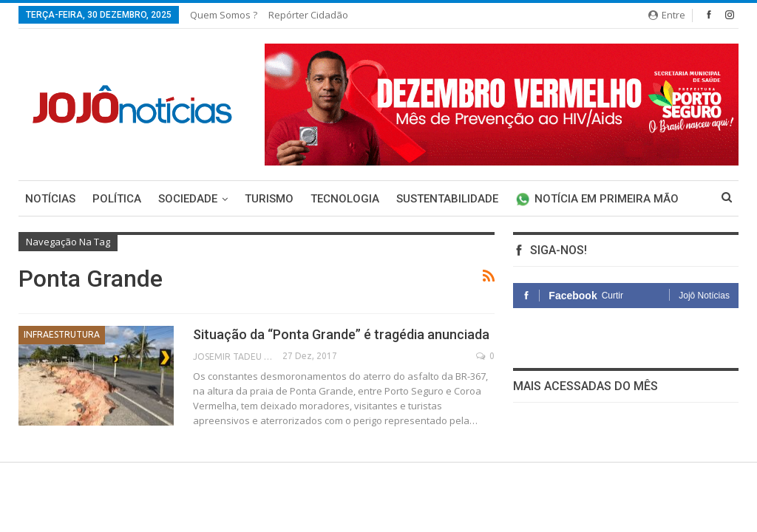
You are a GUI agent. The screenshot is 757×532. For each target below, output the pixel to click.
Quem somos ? (224, 15)
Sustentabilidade (447, 199)
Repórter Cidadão (308, 15)
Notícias (50, 199)
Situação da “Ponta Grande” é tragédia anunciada (341, 334)
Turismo (269, 199)
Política (117, 199)
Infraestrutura (62, 334)
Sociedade (188, 199)
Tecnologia (345, 199)
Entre (667, 15)
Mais (529, 199)
